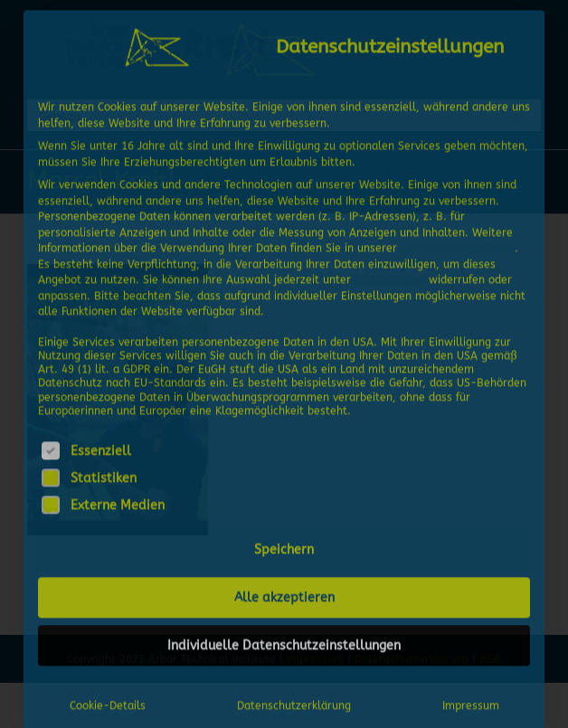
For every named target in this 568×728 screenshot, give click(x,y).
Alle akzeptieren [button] (284, 596)
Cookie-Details (108, 704)
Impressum (471, 704)
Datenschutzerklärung (458, 246)
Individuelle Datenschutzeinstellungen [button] (284, 643)
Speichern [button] (284, 548)
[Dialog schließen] (530, 23)
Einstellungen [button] (390, 278)
